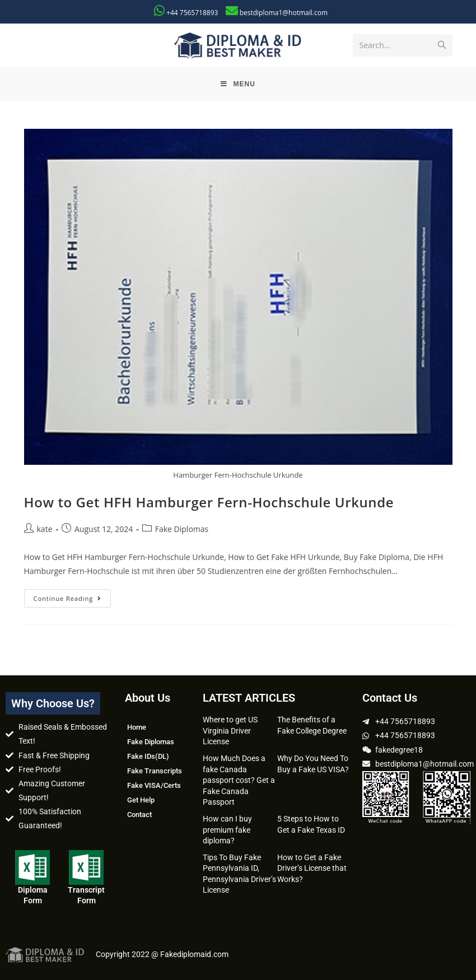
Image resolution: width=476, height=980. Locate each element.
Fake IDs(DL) (148, 756)
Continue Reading (73, 596)
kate (45, 529)
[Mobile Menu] (238, 84)
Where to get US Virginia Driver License (230, 731)
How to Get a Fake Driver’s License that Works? (312, 868)
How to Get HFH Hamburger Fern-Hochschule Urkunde (209, 502)
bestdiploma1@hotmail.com (284, 13)
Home (137, 727)
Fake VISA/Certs (154, 785)
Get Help (141, 800)
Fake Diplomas (182, 529)
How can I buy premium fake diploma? (227, 830)
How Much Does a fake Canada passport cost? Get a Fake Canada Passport (239, 780)
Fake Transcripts (155, 771)
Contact (139, 815)
